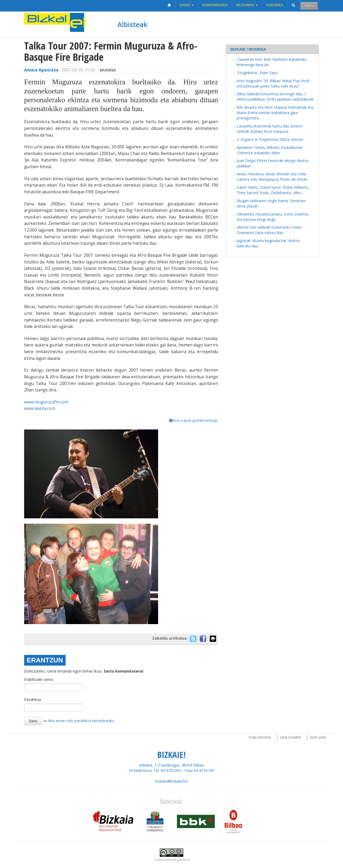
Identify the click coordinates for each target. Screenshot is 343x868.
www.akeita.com (40, 408)
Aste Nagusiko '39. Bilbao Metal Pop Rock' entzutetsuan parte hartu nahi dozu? (273, 83)
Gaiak (187, 5)
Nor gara (318, 737)
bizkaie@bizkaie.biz (171, 781)
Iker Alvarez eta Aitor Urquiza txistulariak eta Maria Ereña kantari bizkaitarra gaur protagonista (275, 113)
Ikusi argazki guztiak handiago (194, 420)
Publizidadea (260, 737)
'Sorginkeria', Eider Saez (257, 73)
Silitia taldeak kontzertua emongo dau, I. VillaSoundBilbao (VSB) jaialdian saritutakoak (275, 97)
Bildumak (247, 5)
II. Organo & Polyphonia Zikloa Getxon (270, 139)
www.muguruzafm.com (46, 402)
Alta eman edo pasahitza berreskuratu (81, 720)
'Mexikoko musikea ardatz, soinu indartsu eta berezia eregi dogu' (273, 217)
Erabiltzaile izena (38, 679)
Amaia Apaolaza (41, 70)
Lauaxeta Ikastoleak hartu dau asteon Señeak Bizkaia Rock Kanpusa (269, 129)
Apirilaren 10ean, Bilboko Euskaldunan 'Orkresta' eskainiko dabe (270, 150)
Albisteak (132, 24)
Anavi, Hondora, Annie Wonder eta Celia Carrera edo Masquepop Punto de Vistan (272, 177)
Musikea (108, 70)
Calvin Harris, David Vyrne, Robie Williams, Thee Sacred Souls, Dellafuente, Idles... (273, 190)
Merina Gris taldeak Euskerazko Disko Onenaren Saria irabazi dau (269, 230)
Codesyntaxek (165, 860)
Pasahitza (33, 699)
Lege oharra (291, 737)
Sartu (309, 6)
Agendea (275, 5)
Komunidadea (215, 5)
